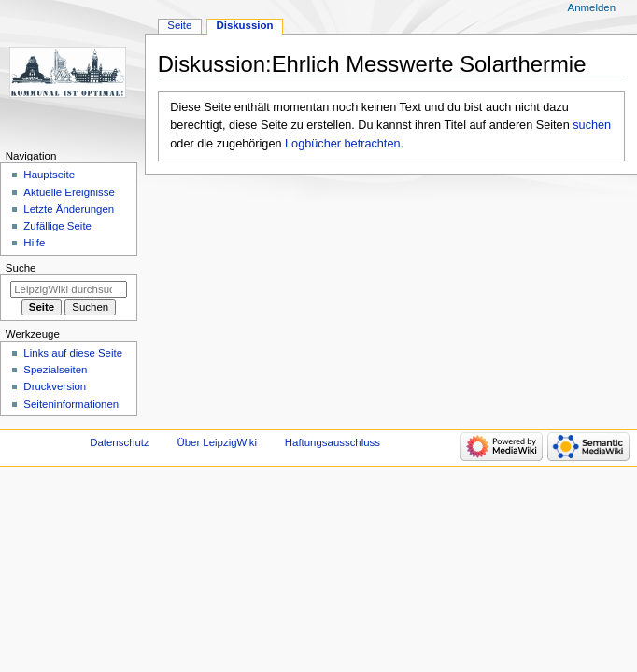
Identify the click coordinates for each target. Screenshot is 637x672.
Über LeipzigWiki (217, 442)
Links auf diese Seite (73, 353)
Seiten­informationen (71, 404)
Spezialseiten (55, 370)
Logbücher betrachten (342, 144)
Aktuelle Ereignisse (69, 192)
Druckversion (55, 386)
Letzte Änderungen (69, 209)
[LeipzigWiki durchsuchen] (69, 289)
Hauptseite (49, 175)
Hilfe (34, 243)
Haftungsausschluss (333, 442)
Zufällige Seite (57, 226)
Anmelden (592, 7)
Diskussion (244, 25)
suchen (592, 125)
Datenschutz (120, 442)
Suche (21, 268)
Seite (179, 25)
